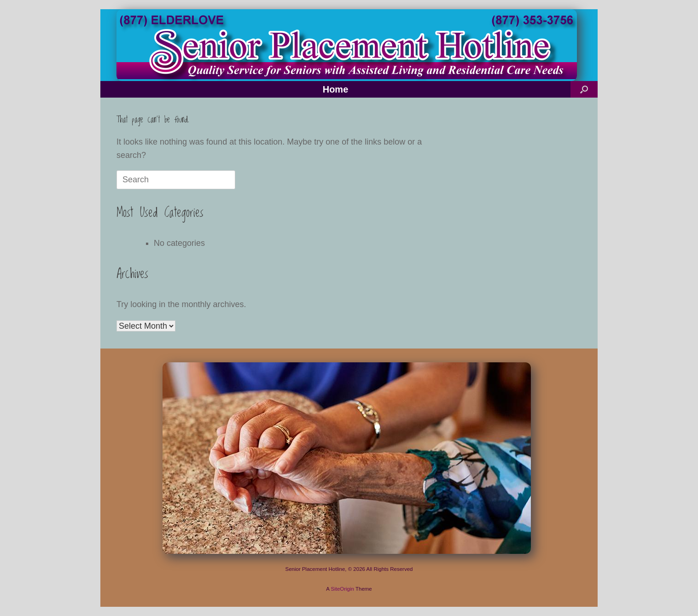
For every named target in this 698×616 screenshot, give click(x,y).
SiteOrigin (342, 589)
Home (336, 89)
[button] (584, 89)
